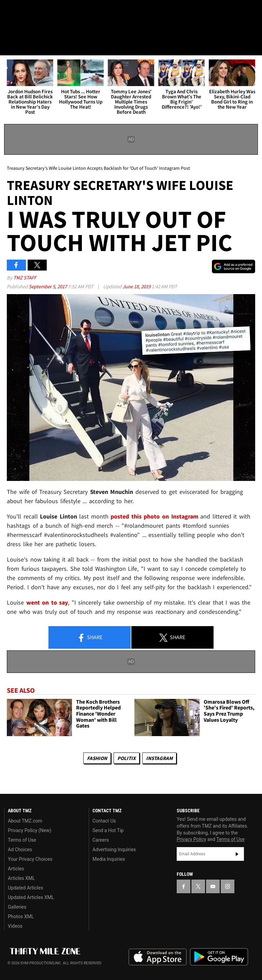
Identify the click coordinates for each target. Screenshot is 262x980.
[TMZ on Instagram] (60, 11)
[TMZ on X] (27, 11)
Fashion (97, 758)
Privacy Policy (191, 839)
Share (90, 638)
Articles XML (21, 878)
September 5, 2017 (48, 286)
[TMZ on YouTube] (213, 886)
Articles (16, 869)
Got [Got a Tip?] (23, 29)
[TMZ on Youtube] (44, 11)
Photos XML (21, 916)
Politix (127, 758)
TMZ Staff (25, 278)
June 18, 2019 (137, 286)
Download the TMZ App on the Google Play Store (219, 957)
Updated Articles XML (31, 897)
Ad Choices (20, 850)
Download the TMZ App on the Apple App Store (158, 957)
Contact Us (104, 821)
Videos (15, 926)
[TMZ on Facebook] (11, 11)
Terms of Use (22, 840)
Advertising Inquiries (114, 850)
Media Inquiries (109, 859)
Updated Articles (25, 888)
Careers (101, 840)
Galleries (17, 907)
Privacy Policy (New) (30, 830)
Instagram (159, 758)
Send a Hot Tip (108, 830)
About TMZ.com (25, 821)
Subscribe (237, 854)
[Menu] (10, 46)
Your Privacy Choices (30, 859)
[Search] (252, 46)
